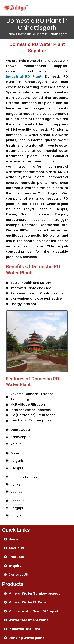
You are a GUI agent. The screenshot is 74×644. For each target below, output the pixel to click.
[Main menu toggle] (66, 8)
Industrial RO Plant (24, 76)
